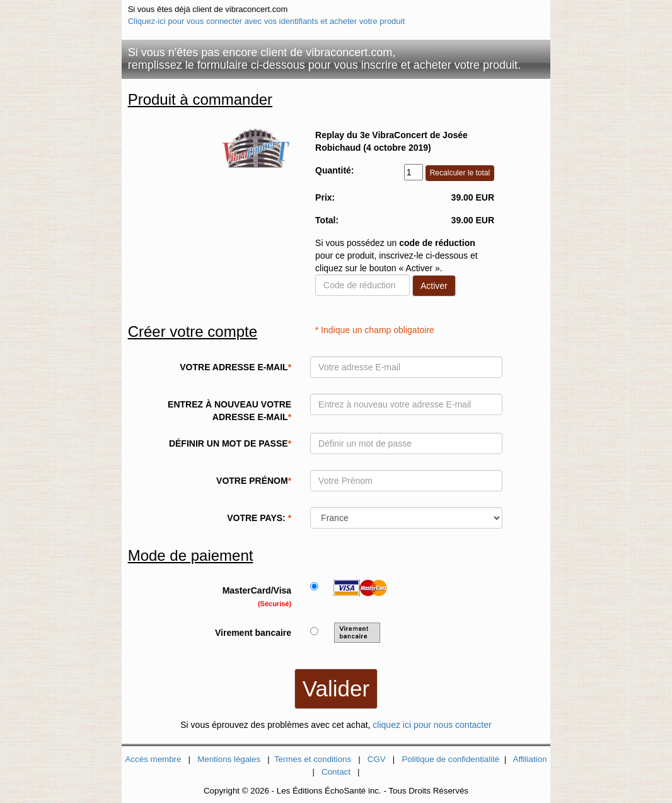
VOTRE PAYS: (259, 518)
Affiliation (530, 759)
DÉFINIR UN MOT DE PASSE (230, 443)
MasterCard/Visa (257, 596)
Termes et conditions (313, 759)
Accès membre (154, 759)
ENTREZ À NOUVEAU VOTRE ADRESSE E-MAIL (229, 411)
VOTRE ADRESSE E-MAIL (235, 367)
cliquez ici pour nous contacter (432, 725)
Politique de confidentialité (450, 759)
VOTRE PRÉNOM (254, 481)
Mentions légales (229, 759)
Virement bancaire (253, 633)
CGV (377, 759)
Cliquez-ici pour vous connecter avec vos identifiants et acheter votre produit (266, 21)
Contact (336, 772)
